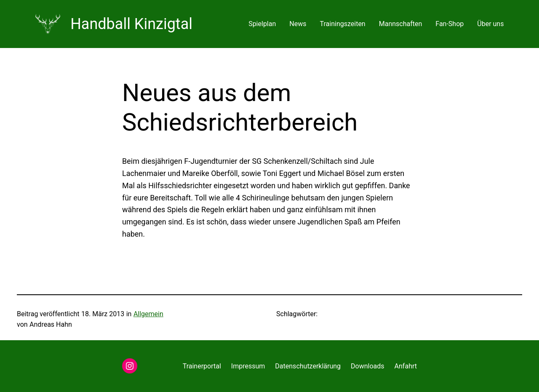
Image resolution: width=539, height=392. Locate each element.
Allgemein (148, 314)
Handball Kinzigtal (131, 24)
